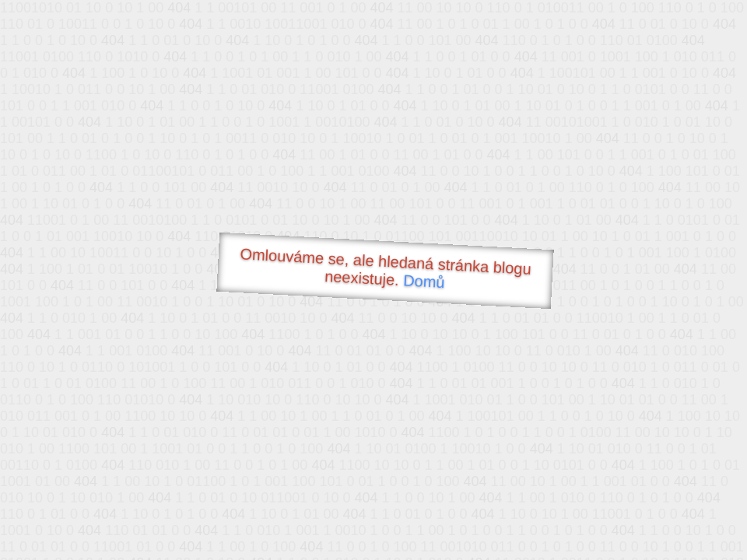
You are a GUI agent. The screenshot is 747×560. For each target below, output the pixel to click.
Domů (424, 281)
